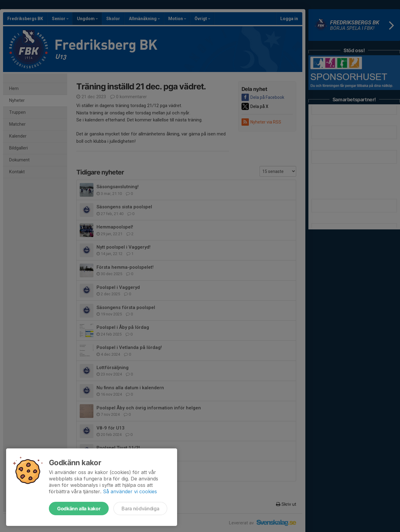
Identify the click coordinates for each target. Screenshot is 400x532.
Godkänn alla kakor (79, 509)
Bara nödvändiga (140, 509)
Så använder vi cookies (130, 491)
